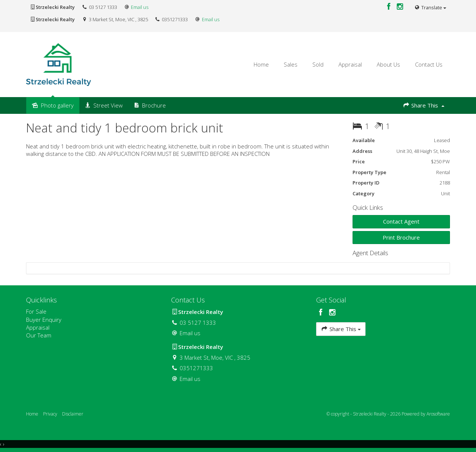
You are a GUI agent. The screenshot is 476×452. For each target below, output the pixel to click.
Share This (424, 105)
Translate (430, 7)
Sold (318, 64)
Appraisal (350, 64)
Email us (140, 7)
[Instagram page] (400, 7)
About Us (388, 64)
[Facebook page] (390, 7)
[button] (401, 238)
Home (261, 64)
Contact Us (429, 64)
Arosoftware (438, 414)
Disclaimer (73, 414)
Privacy (50, 414)
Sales (291, 64)
